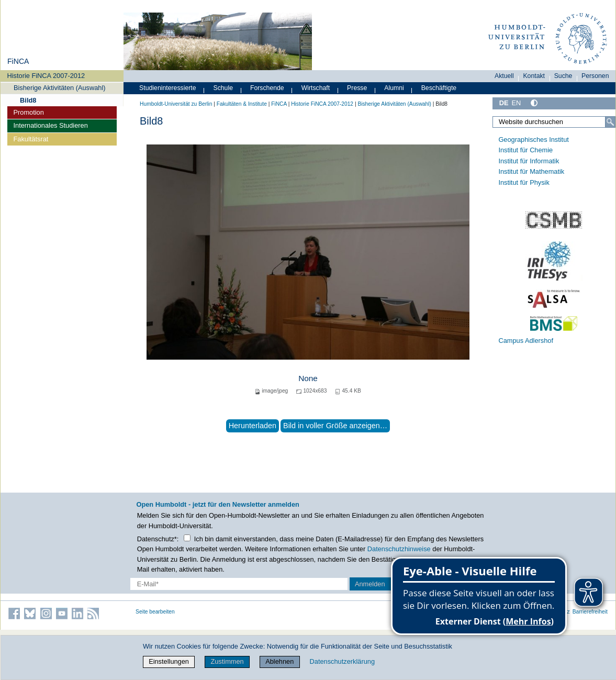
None (308, 378)
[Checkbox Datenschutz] (187, 538)
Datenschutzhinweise (399, 549)
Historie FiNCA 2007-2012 (46, 76)
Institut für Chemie (525, 150)
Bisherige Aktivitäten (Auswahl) (60, 88)
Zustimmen (227, 661)
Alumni (394, 88)
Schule (223, 88)
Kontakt (534, 76)
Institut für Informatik (529, 161)
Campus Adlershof (526, 341)
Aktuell (504, 76)
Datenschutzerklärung (342, 661)
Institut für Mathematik (531, 171)
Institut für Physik (524, 182)
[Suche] (610, 122)
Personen (595, 76)
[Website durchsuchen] (554, 122)
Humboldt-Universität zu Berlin (176, 104)
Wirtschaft (316, 88)
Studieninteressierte (167, 88)
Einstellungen (169, 661)
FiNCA (18, 61)
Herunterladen (253, 426)
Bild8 (28, 100)
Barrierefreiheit (590, 612)
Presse (357, 88)
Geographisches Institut (533, 140)
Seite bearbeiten (155, 612)
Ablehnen (279, 661)
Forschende (267, 88)
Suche (563, 76)
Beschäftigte (439, 88)
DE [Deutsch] (504, 103)
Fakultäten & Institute (242, 104)
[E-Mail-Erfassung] (239, 584)
